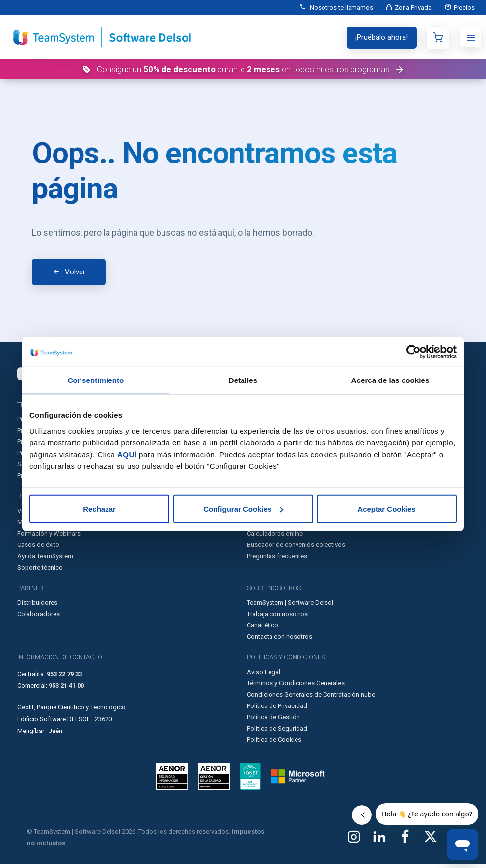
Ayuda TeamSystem (45, 560)
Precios (463, 8)
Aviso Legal (264, 676)
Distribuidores (37, 607)
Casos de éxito (38, 549)
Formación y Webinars (49, 537)
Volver (75, 274)
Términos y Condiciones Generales (296, 687)
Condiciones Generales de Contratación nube (311, 698)
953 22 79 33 (64, 678)
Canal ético (263, 629)
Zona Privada (411, 8)
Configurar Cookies (243, 508)
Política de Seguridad (277, 732)
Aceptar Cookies (386, 508)
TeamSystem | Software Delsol (290, 607)
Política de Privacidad (277, 710)
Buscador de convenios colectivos (296, 549)
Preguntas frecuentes (277, 560)
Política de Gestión (273, 721)
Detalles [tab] (243, 380)
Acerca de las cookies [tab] (391, 380)
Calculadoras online (275, 537)
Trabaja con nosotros (277, 618)
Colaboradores (39, 618)
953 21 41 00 (66, 690)
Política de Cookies (274, 744)
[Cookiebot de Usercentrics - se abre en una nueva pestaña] (414, 352)
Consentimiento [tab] (96, 380)
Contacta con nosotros (280, 640)
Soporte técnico (40, 571)
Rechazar (99, 508)
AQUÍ (127, 454)
